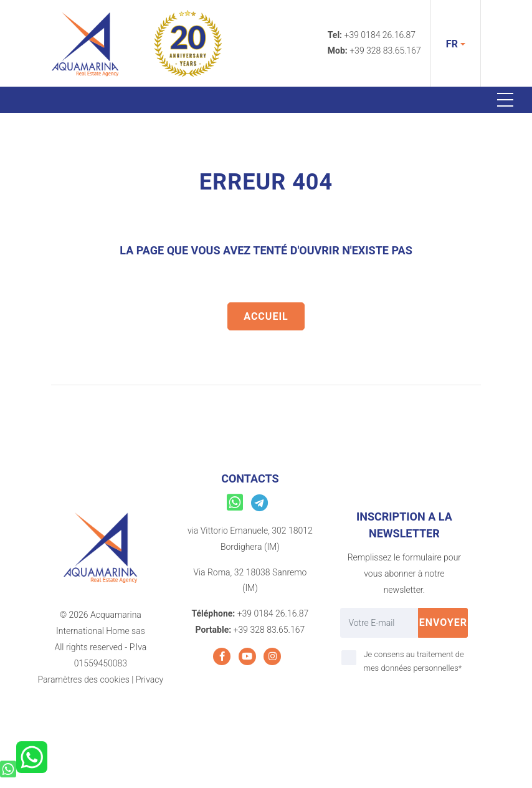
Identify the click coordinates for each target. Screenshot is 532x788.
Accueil (266, 316)
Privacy (150, 680)
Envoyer (444, 622)
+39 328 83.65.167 (385, 50)
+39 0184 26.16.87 (380, 35)
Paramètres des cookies (84, 680)
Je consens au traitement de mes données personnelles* (413, 661)
